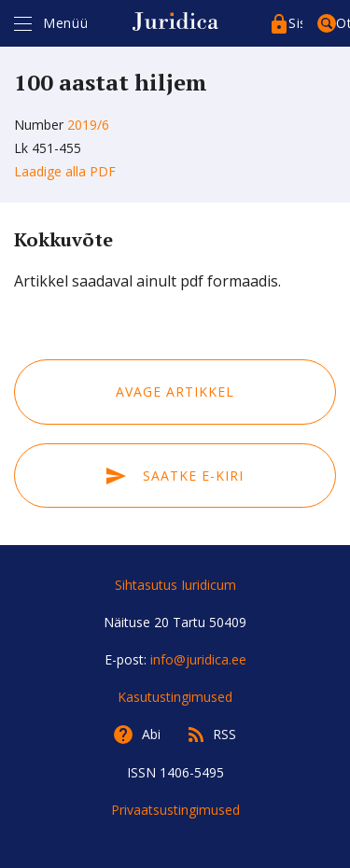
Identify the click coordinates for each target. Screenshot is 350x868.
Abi (151, 734)
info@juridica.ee (198, 659)
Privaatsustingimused (175, 810)
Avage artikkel (175, 392)
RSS (224, 734)
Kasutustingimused (175, 697)
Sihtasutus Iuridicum (175, 585)
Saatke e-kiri (175, 476)
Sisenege (295, 23)
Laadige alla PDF (65, 171)
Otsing (343, 23)
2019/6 (88, 125)
